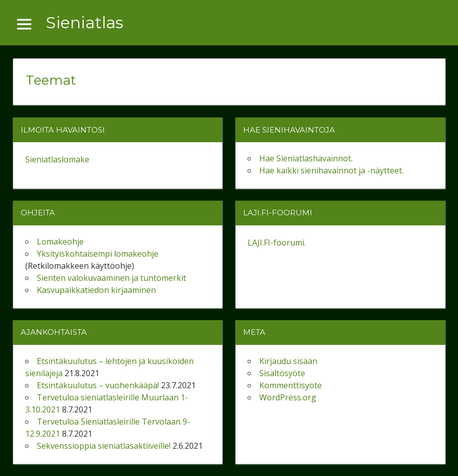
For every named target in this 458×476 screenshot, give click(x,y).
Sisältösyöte (282, 373)
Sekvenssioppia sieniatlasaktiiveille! (104, 446)
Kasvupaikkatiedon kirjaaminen (96, 290)
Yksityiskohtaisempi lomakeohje (98, 254)
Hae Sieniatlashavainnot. (306, 158)
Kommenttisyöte (291, 385)
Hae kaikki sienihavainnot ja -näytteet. (331, 170)
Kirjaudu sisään (288, 361)
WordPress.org (288, 397)
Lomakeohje (60, 242)
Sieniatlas (84, 22)
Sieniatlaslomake (57, 159)
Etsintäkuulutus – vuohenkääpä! (98, 385)
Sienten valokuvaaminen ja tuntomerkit (111, 278)
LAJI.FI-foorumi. (277, 243)
